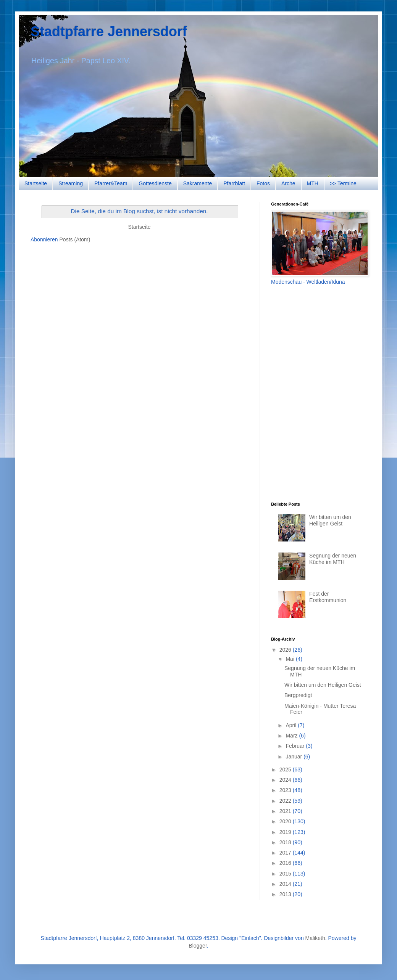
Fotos (263, 183)
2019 (286, 832)
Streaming (71, 183)
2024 (286, 780)
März (292, 736)
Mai (290, 659)
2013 (286, 894)
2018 (286, 842)
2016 (286, 863)
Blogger (198, 946)
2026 (286, 650)
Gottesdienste (155, 183)
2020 (286, 821)
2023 (286, 790)
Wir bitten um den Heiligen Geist (330, 520)
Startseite (36, 183)
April (292, 725)
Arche (288, 183)
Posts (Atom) (75, 239)
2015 (286, 874)
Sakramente (198, 183)
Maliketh (315, 938)
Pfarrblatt (234, 183)
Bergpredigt (298, 695)
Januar (295, 757)
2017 (286, 853)
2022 (286, 801)
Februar (296, 746)
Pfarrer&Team (111, 183)
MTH (313, 183)
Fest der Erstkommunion (328, 597)
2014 (286, 884)
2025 (286, 770)
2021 (286, 811)
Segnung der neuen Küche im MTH (333, 559)
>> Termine (343, 183)
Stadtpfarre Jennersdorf (109, 31)
